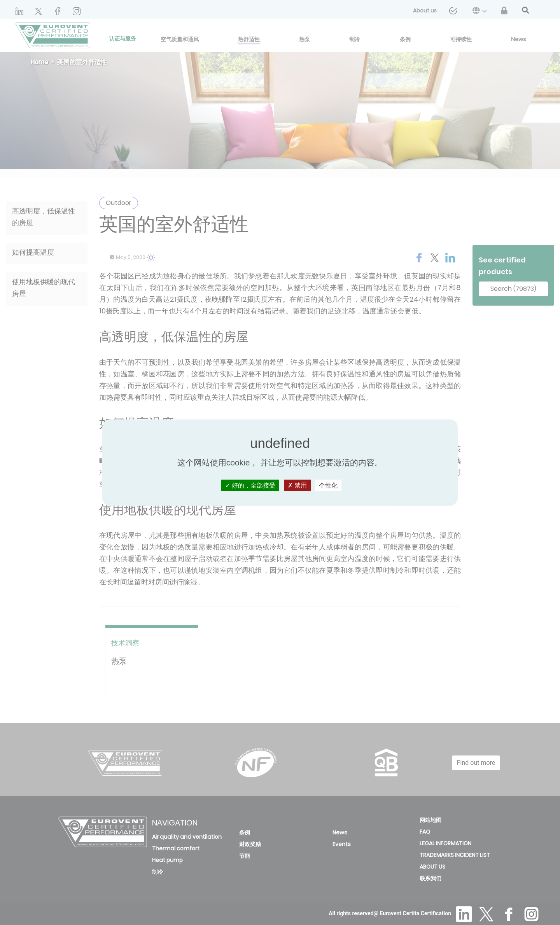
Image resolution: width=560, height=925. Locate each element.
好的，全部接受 (250, 485)
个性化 (328, 485)
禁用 (297, 485)
